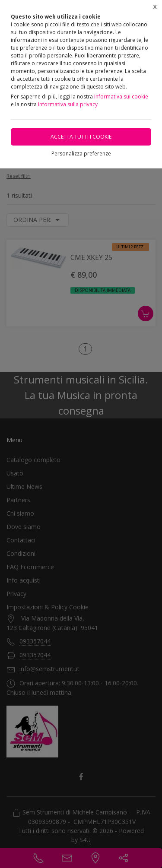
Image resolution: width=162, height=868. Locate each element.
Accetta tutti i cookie (81, 137)
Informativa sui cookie (121, 97)
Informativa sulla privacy (68, 104)
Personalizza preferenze (81, 154)
